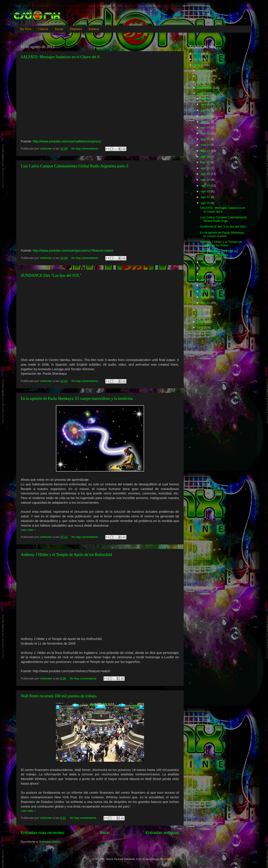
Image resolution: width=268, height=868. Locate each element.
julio (200, 310)
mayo (201, 322)
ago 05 (206, 285)
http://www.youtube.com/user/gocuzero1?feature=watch (73, 251)
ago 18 (206, 156)
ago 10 (206, 203)
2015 (197, 53)
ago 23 (206, 133)
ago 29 (206, 110)
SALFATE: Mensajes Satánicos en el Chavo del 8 (60, 57)
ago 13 (206, 186)
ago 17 (206, 162)
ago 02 (206, 297)
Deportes (76, 29)
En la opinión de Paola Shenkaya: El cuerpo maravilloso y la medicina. (77, 398)
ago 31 (206, 98)
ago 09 (206, 262)
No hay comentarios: (85, 149)
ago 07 (206, 274)
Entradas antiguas (162, 833)
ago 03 (206, 291)
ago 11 (206, 197)
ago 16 (206, 168)
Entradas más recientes (43, 833)
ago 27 (206, 122)
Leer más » (28, 530)
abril (201, 327)
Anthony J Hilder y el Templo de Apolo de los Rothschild (67, 555)
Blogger (169, 859)
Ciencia (43, 29)
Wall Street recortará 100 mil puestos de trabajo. (59, 696)
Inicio (105, 833)
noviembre (205, 76)
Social (59, 29)
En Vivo (26, 29)
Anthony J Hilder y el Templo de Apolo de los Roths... (221, 244)
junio (201, 316)
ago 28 (206, 116)
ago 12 (206, 191)
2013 (197, 65)
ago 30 (206, 104)
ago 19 (206, 151)
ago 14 (206, 180)
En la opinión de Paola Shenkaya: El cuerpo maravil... (222, 234)
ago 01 (206, 303)
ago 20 (206, 145)
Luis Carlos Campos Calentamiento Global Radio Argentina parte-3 (75, 166)
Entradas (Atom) (50, 842)
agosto (202, 93)
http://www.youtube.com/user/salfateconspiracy (67, 141)
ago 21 (206, 139)
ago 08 (206, 268)
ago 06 (206, 280)
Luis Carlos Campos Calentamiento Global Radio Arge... (223, 219)
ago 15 (206, 174)
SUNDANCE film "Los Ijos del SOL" (51, 275)
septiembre (205, 88)
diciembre (204, 70)
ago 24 (206, 127)
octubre (203, 82)
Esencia (94, 29)
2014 (197, 59)
